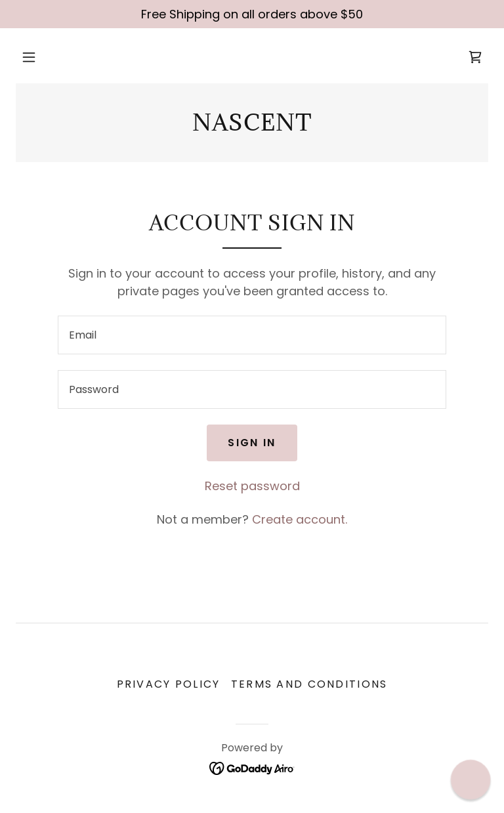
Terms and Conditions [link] (309, 684)
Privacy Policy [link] (169, 684)
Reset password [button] (252, 486)
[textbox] (252, 335)
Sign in (252, 443)
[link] (475, 57)
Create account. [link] (300, 519)
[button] (29, 57)
